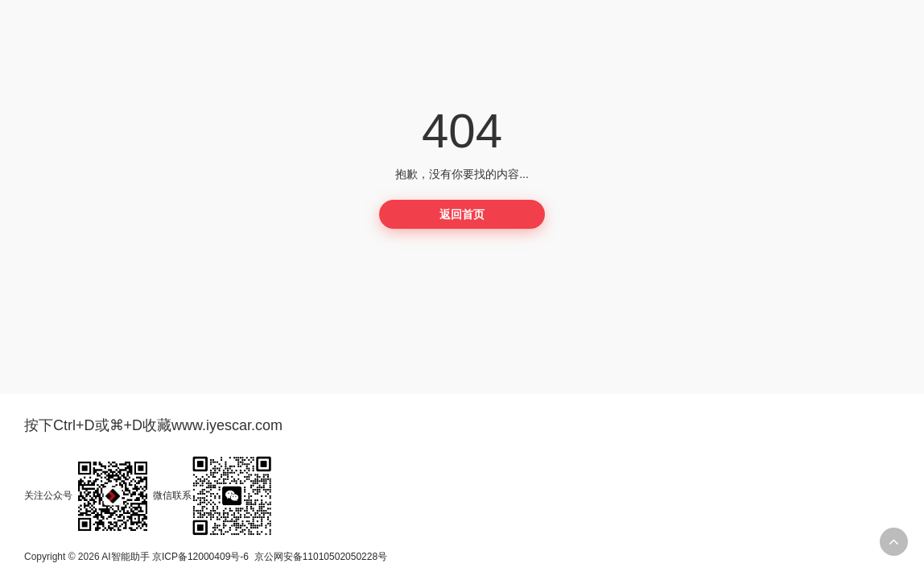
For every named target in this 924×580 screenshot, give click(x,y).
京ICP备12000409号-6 (200, 557)
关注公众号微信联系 (148, 495)
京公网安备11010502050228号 (321, 557)
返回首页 (462, 214)
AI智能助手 (125, 557)
